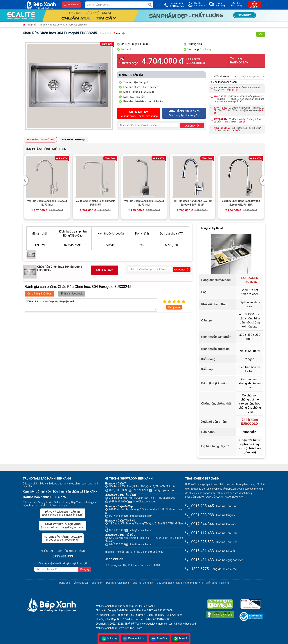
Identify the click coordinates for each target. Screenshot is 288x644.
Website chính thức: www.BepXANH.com (119, 628)
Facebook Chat (134, 638)
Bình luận (120, 34)
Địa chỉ (180, 638)
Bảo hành (97, 583)
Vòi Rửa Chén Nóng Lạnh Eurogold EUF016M (47, 203)
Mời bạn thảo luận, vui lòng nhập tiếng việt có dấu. (91, 305)
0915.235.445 (199, 506)
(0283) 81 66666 (222, 128)
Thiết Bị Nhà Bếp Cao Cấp (53, 25)
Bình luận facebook (72, 294)
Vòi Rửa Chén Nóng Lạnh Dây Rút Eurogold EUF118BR (241, 203)
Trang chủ (29, 25)
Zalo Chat (159, 638)
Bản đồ (235, 90)
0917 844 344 (220, 119)
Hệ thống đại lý (192, 583)
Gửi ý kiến (174, 307)
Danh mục (71, 5)
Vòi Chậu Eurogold (78, 25)
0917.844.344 (199, 524)
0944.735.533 (221, 96)
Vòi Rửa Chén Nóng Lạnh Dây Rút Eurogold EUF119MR (192, 203)
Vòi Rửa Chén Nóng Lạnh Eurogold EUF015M (96, 203)
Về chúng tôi (81, 583)
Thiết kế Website (134, 624)
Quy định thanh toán (168, 583)
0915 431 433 (63, 556)
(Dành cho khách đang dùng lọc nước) (63, 526)
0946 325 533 (115, 544)
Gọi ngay (109, 638)
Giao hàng (123, 583)
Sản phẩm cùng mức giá (40, 140)
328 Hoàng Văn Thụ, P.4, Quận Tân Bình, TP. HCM (140, 498)
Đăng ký (85, 569)
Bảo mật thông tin (143, 583)
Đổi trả (110, 583)
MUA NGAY (105, 270)
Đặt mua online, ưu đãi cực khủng (139, 114)
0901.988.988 (221, 88)
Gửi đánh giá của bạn (39, 294)
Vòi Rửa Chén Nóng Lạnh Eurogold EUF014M (144, 203)
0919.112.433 (199, 533)
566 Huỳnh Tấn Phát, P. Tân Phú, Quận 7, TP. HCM (140, 486)
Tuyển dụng (211, 583)
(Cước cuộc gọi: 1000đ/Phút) (63, 538)
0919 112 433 (220, 108)
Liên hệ (225, 583)
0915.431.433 (199, 551)
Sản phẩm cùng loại (73, 140)
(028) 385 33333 (116, 490)
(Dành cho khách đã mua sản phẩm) (63, 513)
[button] (26, 180)
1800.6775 (197, 569)
